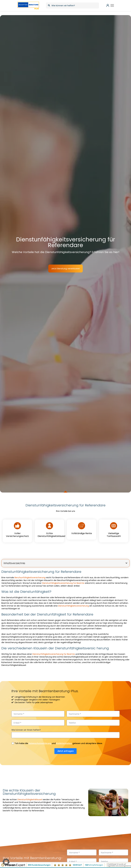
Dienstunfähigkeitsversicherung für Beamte (63, 583)
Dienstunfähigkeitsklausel (30, 800)
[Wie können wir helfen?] (72, 5)
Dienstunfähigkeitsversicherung (73, 606)
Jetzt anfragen (65, 751)
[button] (126, 563)
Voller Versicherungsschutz (17, 535)
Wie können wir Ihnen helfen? (26, 730)
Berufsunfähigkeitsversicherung (30, 578)
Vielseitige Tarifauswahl (114, 535)
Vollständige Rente (82, 533)
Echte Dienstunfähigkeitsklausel (51, 535)
